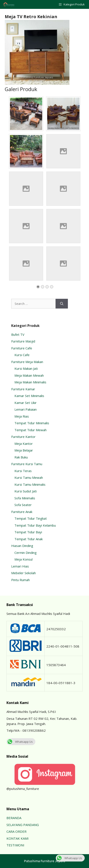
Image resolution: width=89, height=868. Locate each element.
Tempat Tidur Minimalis (32, 423)
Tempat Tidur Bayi (28, 532)
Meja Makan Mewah (29, 375)
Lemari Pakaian (26, 409)
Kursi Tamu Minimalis (30, 484)
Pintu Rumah (20, 580)
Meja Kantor (24, 444)
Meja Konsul (23, 559)
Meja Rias (22, 416)
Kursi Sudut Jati (26, 491)
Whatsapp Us (20, 742)
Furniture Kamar (23, 389)
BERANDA (14, 818)
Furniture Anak (22, 512)
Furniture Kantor (23, 437)
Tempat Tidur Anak (29, 539)
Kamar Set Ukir (26, 403)
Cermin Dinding (26, 553)
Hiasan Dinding (22, 546)
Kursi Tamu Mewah (29, 477)
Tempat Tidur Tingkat (31, 518)
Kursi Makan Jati (26, 368)
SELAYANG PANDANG (23, 825)
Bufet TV (18, 334)
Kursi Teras (23, 471)
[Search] (62, 304)
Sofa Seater (23, 505)
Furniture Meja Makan (27, 362)
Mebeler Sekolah (23, 573)
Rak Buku (21, 457)
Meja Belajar (24, 450)
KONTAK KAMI (18, 838)
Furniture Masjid (23, 341)
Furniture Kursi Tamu (27, 464)
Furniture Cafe (22, 348)
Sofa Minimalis (25, 498)
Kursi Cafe (22, 355)
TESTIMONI (15, 845)
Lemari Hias (20, 566)
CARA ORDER (16, 831)
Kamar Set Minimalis (29, 396)
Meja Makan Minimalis (30, 382)
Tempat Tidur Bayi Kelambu (35, 525)
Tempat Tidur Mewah (30, 430)
